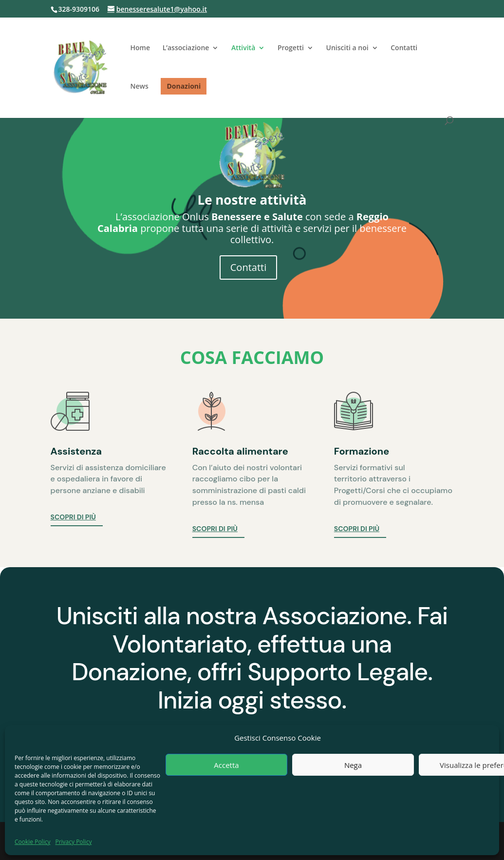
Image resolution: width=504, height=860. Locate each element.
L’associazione (186, 48)
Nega (353, 765)
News (140, 87)
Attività (243, 48)
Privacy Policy (73, 842)
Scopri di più (73, 517)
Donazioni (184, 86)
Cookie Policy (32, 842)
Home (140, 48)
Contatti (404, 48)
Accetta (226, 765)
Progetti (291, 48)
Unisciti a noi (347, 48)
